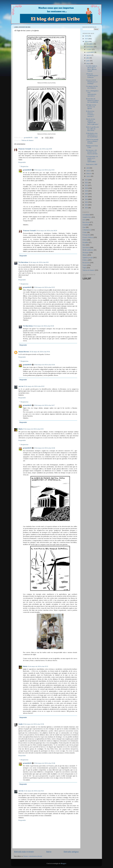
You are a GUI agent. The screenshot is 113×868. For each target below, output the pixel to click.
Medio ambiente (88, 250)
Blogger (63, 863)
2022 (87, 183)
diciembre (90, 44)
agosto (89, 55)
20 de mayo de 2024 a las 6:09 (42, 149)
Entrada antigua (71, 852)
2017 (86, 197)
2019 (87, 191)
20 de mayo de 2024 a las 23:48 (45, 763)
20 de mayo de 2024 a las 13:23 (44, 287)
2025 (87, 39)
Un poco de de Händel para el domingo (92, 82)
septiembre (90, 52)
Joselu (20, 724)
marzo (89, 171)
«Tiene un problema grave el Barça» (92, 76)
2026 (87, 36)
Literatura (86, 247)
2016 (86, 199)
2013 (86, 208)
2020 (87, 188)
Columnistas (87, 230)
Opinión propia (88, 257)
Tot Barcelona (23, 262)
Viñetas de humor (27, 140)
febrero (89, 173)
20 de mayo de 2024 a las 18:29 (47, 231)
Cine (84, 227)
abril (88, 168)
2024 (87, 41)
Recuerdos (86, 263)
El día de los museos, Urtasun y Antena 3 (90, 114)
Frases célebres (88, 237)
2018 (86, 194)
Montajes (86, 252)
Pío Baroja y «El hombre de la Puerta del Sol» (92, 152)
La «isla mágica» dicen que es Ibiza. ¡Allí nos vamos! (92, 68)
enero (89, 176)
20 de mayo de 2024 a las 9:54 (40, 352)
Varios (85, 265)
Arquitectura (87, 217)
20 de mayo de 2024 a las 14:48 (44, 448)
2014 (87, 205)
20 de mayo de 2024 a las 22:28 (33, 724)
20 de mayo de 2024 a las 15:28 (44, 326)
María (20, 429)
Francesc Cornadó (25, 149)
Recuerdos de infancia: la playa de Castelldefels (92, 100)
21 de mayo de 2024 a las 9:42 (34, 791)
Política (85, 260)
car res (21, 386)
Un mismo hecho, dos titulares (92, 87)
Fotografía (86, 235)
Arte (84, 220)
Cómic (85, 232)
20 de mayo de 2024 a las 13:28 (44, 365)
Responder (22, 162)
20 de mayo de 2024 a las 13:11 (44, 170)
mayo (89, 63)
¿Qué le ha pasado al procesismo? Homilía (92, 141)
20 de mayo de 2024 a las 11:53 (33, 429)
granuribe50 (27, 170)
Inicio (49, 852)
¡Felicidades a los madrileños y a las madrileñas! (92, 135)
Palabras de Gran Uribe (92, 147)
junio (88, 61)
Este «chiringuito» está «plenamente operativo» (92, 93)
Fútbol (85, 240)
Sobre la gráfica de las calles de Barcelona (92, 129)
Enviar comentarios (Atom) (33, 856)
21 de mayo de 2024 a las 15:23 (38, 666)
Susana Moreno (24, 352)
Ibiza (84, 245)
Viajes (85, 268)
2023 (87, 180)
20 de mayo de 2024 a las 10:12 (34, 386)
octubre (89, 49)
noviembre (90, 47)
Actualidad (86, 215)
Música (85, 255)
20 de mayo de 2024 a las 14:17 (44, 405)
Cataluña (86, 225)
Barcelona (86, 222)
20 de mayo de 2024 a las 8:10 (39, 262)
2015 (86, 202)
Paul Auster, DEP (92, 164)
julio (88, 58)
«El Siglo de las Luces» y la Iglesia (91, 107)
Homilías (86, 242)
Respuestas (24, 166)
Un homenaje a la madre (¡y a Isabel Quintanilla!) (92, 159)
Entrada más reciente (24, 852)
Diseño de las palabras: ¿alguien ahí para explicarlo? (92, 122)
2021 (86, 185)
